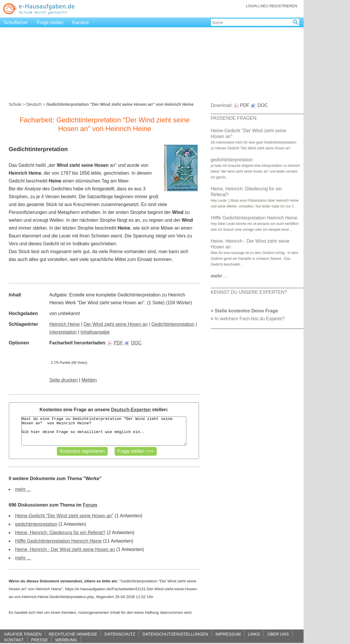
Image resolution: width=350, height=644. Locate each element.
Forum (90, 505)
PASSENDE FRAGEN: (234, 118)
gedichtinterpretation (36, 524)
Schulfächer (16, 23)
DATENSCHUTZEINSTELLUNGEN (175, 634)
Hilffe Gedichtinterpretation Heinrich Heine (58, 541)
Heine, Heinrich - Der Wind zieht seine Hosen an (65, 549)
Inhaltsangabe (95, 332)
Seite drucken (64, 380)
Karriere (81, 23)
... (219, 276)
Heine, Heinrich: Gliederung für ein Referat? (60, 533)
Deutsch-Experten (131, 410)
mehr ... (23, 489)
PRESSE (39, 640)
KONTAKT (14, 640)
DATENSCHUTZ (120, 634)
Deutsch (34, 104)
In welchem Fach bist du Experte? (250, 319)
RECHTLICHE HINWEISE (73, 634)
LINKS (254, 634)
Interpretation (63, 332)
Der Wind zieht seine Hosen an (116, 324)
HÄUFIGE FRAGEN (23, 634)
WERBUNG (66, 640)
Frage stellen (50, 23)
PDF (115, 343)
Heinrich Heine (65, 324)
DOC (133, 343)
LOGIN (252, 6)
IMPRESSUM (228, 634)
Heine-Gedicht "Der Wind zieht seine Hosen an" (64, 516)
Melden (89, 380)
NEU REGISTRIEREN (279, 6)
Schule (15, 104)
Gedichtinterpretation (173, 324)
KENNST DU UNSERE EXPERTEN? (249, 292)
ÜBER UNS (278, 634)
